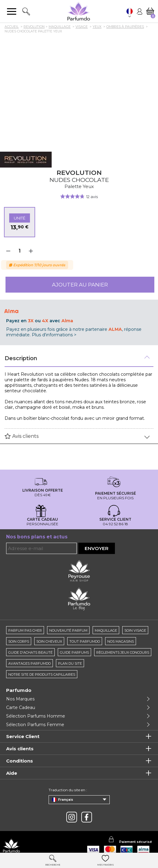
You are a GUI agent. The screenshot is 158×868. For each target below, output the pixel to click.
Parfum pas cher (25, 630)
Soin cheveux (49, 641)
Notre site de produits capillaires (42, 674)
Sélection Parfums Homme (36, 716)
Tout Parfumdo (85, 641)
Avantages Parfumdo (29, 663)
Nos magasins (121, 641)
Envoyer (97, 548)
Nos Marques (20, 699)
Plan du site (70, 663)
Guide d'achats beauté (30, 652)
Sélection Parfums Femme (35, 725)
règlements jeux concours (123, 652)
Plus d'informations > (54, 335)
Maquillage (106, 630)
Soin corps (19, 641)
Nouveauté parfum (68, 630)
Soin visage (135, 630)
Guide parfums (74, 652)
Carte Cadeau (21, 707)
